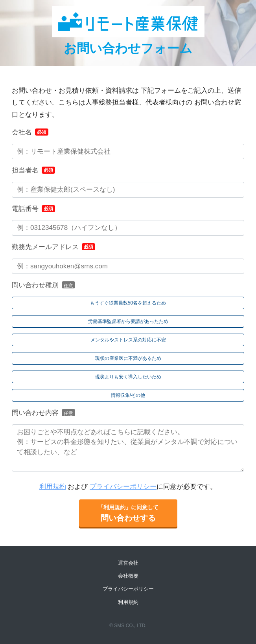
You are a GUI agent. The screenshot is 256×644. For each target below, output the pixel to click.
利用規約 (53, 487)
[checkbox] (128, 349)
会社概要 (128, 576)
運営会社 (128, 563)
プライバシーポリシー (123, 487)
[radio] (128, 303)
